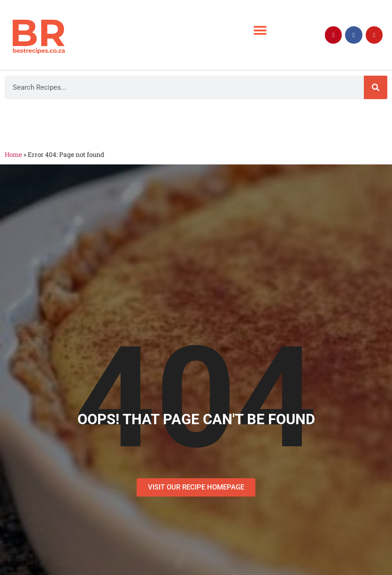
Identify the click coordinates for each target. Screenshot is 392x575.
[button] (260, 30)
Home (13, 155)
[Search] (376, 87)
